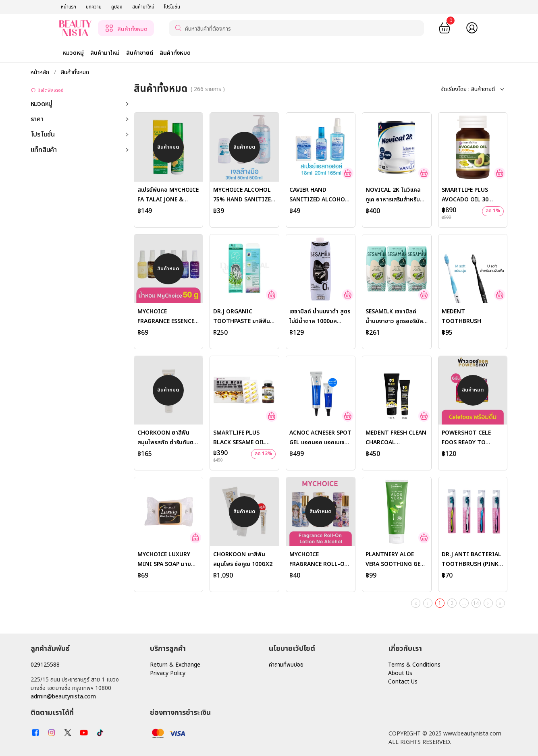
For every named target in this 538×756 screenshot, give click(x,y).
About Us (400, 673)
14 (476, 603)
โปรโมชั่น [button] (80, 135)
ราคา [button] (80, 119)
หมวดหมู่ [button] (80, 104)
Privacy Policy (168, 673)
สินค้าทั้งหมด (74, 72)
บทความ (94, 7)
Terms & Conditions (414, 665)
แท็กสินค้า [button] (80, 150)
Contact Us (403, 682)
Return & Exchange (175, 665)
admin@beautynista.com (63, 697)
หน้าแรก (69, 7)
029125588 (45, 665)
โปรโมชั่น (172, 7)
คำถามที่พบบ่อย (286, 665)
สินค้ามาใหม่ (143, 7)
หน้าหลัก (41, 72)
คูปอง (117, 7)
